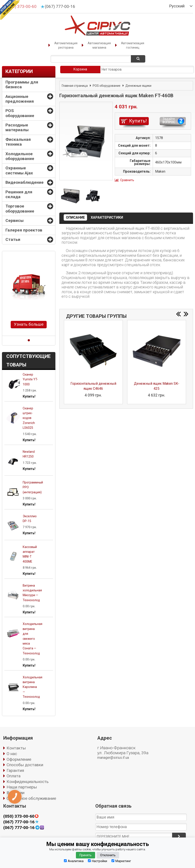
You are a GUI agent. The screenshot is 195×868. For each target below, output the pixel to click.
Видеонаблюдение (25, 182)
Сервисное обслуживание (31, 798)
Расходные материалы (17, 127)
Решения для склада (19, 194)
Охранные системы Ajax (19, 170)
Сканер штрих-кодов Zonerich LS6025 (29, 418)
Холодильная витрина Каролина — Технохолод (32, 687)
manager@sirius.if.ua (113, 758)
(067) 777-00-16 (60, 7)
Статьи (13, 239)
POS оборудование (20, 113)
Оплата (14, 776)
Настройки (97, 861)
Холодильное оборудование (20, 156)
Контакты (16, 748)
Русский (177, 6)
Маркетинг (121, 861)
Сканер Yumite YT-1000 (30, 379)
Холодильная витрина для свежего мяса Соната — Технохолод (32, 638)
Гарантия (15, 770)
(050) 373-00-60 (19, 816)
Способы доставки (25, 765)
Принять (86, 855)
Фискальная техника (18, 142)
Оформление (19, 759)
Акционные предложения (20, 99)
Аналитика (74, 861)
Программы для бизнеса (22, 84)
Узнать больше (29, 324)
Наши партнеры (22, 787)
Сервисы (15, 220)
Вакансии (15, 793)
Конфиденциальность (28, 782)
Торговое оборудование (20, 208)
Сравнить (127, 180)
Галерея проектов (24, 230)
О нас (12, 754)
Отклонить (108, 855)
